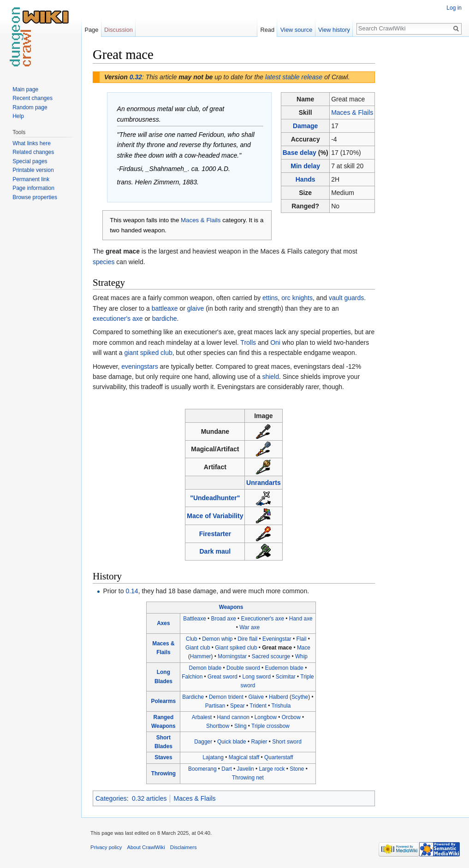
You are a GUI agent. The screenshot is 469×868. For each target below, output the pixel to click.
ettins (270, 298)
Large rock (272, 769)
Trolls (248, 342)
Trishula (281, 706)
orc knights (297, 298)
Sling (240, 726)
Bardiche (193, 697)
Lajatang (213, 757)
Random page (30, 107)
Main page (25, 89)
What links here (32, 143)
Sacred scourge (271, 656)
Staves (163, 757)
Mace (304, 648)
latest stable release (294, 77)
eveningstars (140, 366)
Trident (258, 706)
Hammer (201, 656)
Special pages (30, 161)
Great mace (277, 648)
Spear (237, 706)
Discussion (119, 30)
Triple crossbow (270, 726)
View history (334, 30)
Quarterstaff (279, 757)
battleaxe (165, 308)
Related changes (33, 152)
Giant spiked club (236, 648)
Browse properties (35, 197)
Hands (306, 179)
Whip (301, 656)
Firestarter (215, 534)
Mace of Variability (215, 516)
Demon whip (217, 639)
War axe (249, 627)
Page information (33, 188)
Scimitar (286, 677)
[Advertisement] (421, 184)
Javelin (246, 769)
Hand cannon (233, 717)
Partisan (215, 706)
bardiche (165, 319)
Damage (305, 126)
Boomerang (202, 769)
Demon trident (226, 697)
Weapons (231, 607)
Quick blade (232, 742)
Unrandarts (264, 483)
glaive (196, 308)
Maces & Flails (352, 112)
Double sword (243, 668)
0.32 (136, 77)
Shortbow (218, 726)
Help (18, 116)
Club (191, 639)
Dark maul (215, 551)
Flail (302, 639)
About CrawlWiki (146, 847)
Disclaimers (184, 847)
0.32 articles (149, 798)
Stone (297, 769)
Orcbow (291, 717)
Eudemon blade (284, 668)
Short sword (287, 742)
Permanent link (31, 179)
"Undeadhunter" (215, 498)
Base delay (300, 153)
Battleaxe (195, 619)
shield (270, 377)
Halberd (279, 697)
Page (91, 30)
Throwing (164, 774)
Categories (111, 798)
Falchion (192, 677)
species (104, 262)
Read (267, 30)
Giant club (198, 648)
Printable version (33, 170)
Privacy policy (106, 847)
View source (296, 30)
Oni (275, 342)
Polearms (164, 701)
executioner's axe (118, 319)
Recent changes (33, 98)
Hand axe (301, 619)
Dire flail (247, 639)
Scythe (300, 697)
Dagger (203, 742)
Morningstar (232, 656)
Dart (226, 769)
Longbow (266, 717)
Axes (163, 623)
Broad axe (224, 619)
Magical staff (244, 757)
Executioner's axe (263, 619)
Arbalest (202, 717)
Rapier (259, 742)
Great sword (223, 677)
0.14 (132, 591)
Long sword (257, 677)
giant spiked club (148, 353)
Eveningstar (277, 639)
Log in (454, 8)
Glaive (256, 697)
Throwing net (248, 778)
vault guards (346, 298)
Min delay (305, 166)
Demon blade (205, 668)
